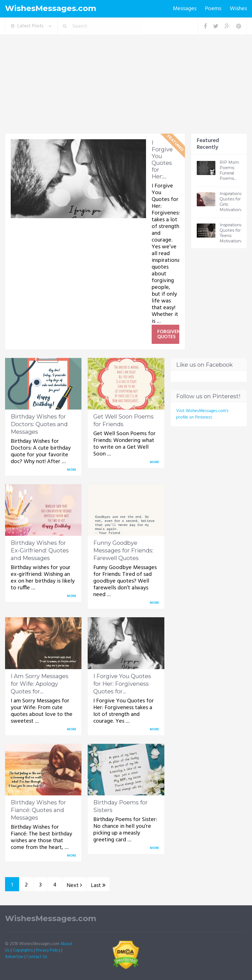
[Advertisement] (126, 91)
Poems (213, 9)
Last (98, 886)
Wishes (238, 9)
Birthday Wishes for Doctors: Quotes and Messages (39, 424)
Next (74, 886)
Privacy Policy (48, 950)
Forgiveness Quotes (168, 334)
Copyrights (23, 950)
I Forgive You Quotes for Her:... (162, 160)
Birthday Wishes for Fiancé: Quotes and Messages (38, 810)
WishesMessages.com (51, 8)
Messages (185, 9)
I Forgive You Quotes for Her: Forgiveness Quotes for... (122, 684)
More (72, 470)
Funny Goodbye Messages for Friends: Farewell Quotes (123, 550)
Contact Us (37, 957)
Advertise (14, 957)
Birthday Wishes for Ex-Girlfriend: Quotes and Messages (40, 550)
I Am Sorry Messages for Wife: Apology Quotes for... (40, 684)
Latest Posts (27, 26)
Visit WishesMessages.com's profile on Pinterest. (202, 414)
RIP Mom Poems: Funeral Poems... (229, 170)
